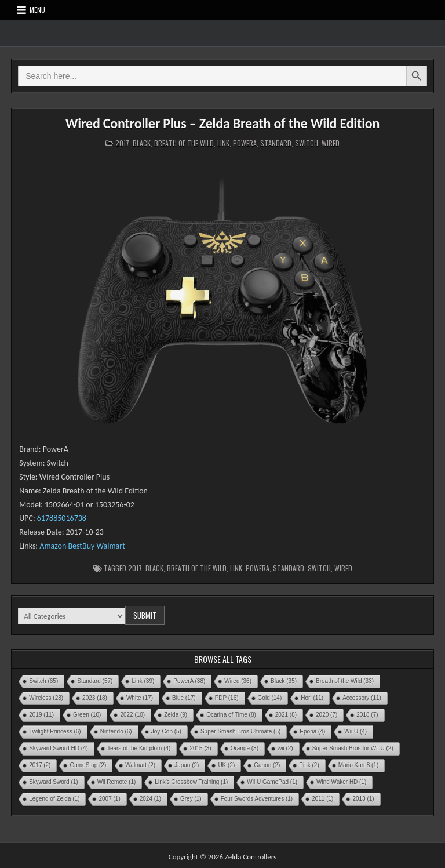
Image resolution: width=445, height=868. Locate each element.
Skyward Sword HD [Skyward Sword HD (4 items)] (59, 748)
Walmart (111, 546)
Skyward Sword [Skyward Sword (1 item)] (53, 782)
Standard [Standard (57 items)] (95, 681)
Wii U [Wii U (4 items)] (355, 731)
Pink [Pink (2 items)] (309, 765)
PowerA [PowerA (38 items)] (189, 681)
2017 (122, 143)
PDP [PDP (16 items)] (227, 698)
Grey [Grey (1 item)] (191, 799)
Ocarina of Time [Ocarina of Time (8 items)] (231, 715)
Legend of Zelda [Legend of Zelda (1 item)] (54, 799)
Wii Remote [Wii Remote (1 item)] (117, 782)
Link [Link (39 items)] (143, 681)
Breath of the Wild (184, 143)
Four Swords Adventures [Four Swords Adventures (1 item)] (257, 799)
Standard (276, 143)
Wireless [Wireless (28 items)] (46, 698)
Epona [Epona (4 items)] (312, 731)
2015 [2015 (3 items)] (200, 748)
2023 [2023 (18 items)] (95, 698)
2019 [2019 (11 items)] (41, 715)
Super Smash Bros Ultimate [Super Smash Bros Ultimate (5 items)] (240, 731)
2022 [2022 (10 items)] (132, 715)
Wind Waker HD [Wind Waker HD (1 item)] (341, 782)
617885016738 (62, 518)
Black (142, 143)
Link (223, 143)
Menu (37, 10)
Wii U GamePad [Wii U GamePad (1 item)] (272, 782)
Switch (307, 143)
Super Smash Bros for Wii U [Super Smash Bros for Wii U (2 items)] (353, 748)
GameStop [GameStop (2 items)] (88, 765)
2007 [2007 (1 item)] (109, 799)
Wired (331, 143)
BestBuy (81, 546)
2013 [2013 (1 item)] (363, 799)
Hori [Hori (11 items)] (312, 698)
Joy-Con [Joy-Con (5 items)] (166, 731)
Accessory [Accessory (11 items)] (362, 698)
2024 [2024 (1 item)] (150, 799)
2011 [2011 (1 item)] (322, 799)
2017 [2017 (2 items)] (40, 765)
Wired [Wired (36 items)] (238, 681)
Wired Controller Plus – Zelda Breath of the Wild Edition (222, 123)
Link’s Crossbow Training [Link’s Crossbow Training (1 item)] (191, 782)
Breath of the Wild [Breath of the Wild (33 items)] (345, 681)
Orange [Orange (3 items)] (245, 748)
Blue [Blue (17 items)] (184, 698)
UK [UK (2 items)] (226, 765)
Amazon (52, 546)
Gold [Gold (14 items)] (270, 698)
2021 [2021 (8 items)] (286, 715)
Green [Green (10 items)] (87, 715)
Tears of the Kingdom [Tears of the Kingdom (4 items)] (139, 748)
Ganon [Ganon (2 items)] (267, 765)
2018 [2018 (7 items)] (367, 715)
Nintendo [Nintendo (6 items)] (116, 731)
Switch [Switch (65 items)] (43, 681)
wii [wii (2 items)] (285, 748)
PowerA (245, 143)
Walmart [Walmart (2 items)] (140, 765)
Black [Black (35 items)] (284, 681)
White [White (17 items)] (140, 698)
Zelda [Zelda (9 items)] (176, 715)
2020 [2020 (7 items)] (327, 715)
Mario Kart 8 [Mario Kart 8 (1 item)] (358, 765)
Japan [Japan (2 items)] (187, 765)
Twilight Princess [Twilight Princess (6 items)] (55, 731)
